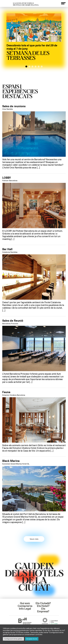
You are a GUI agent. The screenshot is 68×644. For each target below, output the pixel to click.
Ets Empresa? (43, 610)
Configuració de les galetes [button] (13, 639)
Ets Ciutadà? (43, 603)
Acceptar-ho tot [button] (32, 639)
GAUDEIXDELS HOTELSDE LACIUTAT (34, 576)
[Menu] (63, 3)
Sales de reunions (14, 106)
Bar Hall (7, 249)
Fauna (6, 392)
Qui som (25, 603)
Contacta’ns (25, 606)
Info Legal (25, 609)
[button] (26, 66)
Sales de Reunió (13, 321)
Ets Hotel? (43, 606)
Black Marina (11, 461)
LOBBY (7, 178)
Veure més (34, 539)
